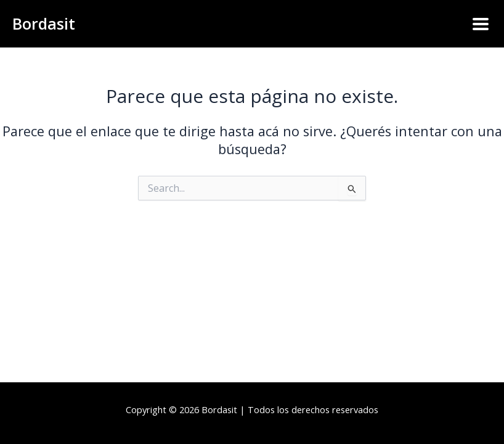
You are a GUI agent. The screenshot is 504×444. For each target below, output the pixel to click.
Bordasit (44, 23)
